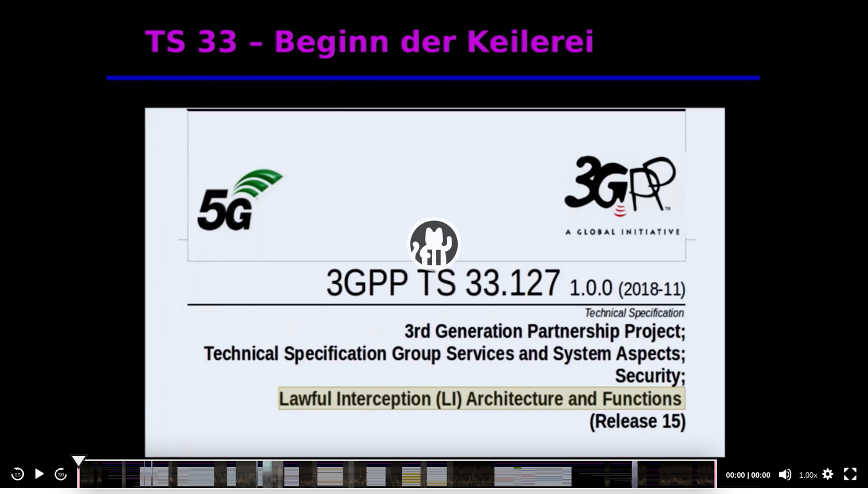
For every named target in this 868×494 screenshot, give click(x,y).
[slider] (397, 474)
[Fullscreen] (850, 474)
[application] (434, 244)
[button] (434, 244)
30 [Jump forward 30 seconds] (61, 475)
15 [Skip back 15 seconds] (18, 475)
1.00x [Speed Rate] (809, 475)
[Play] (39, 474)
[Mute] (785, 474)
